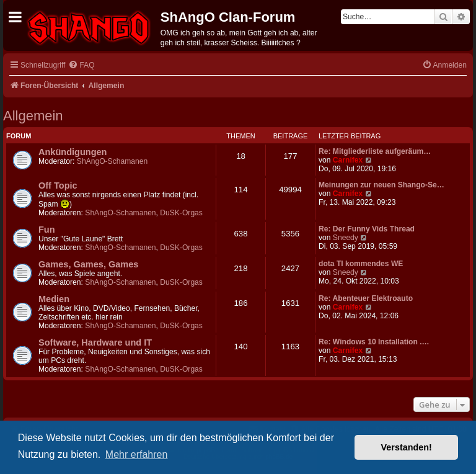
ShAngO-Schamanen (112, 161)
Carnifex (348, 160)
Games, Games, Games (88, 264)
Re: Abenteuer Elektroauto (366, 298)
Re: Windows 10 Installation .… (374, 342)
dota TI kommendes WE (361, 264)
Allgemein (33, 116)
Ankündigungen (73, 152)
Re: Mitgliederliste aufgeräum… (375, 151)
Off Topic (58, 186)
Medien (54, 299)
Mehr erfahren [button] (137, 454)
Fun (47, 230)
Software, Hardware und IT (95, 342)
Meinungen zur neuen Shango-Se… (381, 185)
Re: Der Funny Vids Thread (367, 229)
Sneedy (346, 238)
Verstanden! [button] (407, 447)
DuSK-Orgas (181, 213)
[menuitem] (81, 65)
